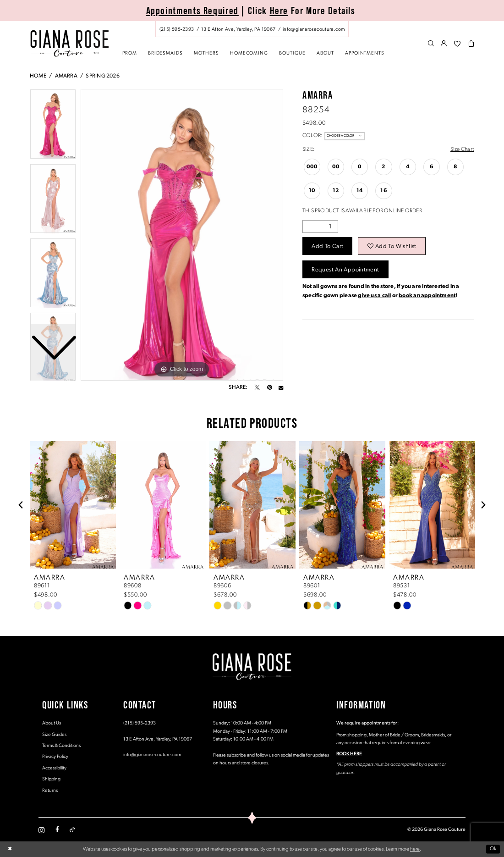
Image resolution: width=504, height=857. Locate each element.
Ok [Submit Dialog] (493, 849)
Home (38, 76)
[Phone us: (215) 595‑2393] (177, 29)
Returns (50, 791)
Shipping (51, 779)
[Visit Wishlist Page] (457, 44)
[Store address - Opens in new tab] (238, 29)
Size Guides (54, 735)
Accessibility (54, 768)
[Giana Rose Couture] (69, 43)
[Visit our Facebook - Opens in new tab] (57, 830)
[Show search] (431, 44)
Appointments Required (192, 11)
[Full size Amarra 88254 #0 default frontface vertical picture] (182, 235)
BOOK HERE (349, 754)
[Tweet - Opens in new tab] (257, 387)
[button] (444, 44)
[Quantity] (320, 227)
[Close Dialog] (10, 849)
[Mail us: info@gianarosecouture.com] (314, 29)
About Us (52, 723)
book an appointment (427, 296)
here (415, 849)
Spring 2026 (102, 76)
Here (279, 11)
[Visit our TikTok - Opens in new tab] (72, 830)
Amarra (66, 76)
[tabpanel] (182, 235)
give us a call (374, 296)
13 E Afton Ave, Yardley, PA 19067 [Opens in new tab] (158, 739)
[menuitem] (252, 29)
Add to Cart (327, 246)
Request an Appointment (345, 270)
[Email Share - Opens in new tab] (281, 387)
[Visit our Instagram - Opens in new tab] (42, 830)
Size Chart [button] (462, 149)
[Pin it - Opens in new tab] (269, 387)
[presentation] (73, 505)
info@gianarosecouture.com (152, 755)
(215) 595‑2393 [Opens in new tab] (140, 723)
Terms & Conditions (61, 746)
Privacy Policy (55, 757)
